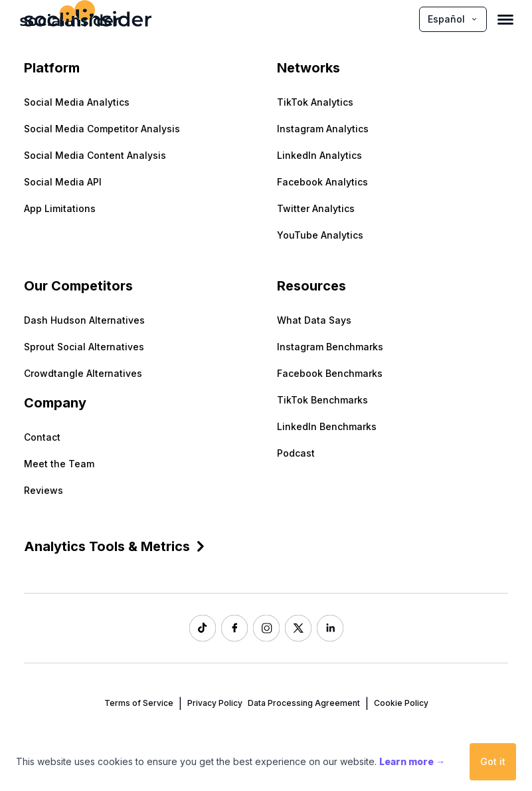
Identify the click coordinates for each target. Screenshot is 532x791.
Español (453, 19)
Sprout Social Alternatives (84, 347)
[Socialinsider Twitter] (298, 628)
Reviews (44, 490)
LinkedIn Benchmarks (327, 426)
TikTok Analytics (315, 102)
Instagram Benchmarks (330, 347)
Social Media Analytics (77, 102)
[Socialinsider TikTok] (203, 628)
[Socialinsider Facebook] (234, 628)
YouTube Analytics (320, 235)
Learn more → (412, 761)
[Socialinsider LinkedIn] (330, 628)
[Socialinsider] (70, 19)
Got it (493, 761)
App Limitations (60, 208)
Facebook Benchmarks (330, 373)
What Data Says (314, 320)
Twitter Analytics (316, 208)
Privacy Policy (215, 703)
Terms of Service (139, 703)
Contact (42, 437)
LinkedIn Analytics (319, 155)
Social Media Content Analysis (95, 155)
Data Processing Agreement (304, 703)
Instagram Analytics (323, 129)
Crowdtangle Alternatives (83, 373)
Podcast (296, 453)
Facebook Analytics (322, 182)
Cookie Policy (401, 703)
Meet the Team (59, 464)
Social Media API (63, 182)
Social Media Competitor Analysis (102, 129)
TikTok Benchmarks (322, 400)
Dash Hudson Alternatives (84, 320)
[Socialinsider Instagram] (266, 628)
